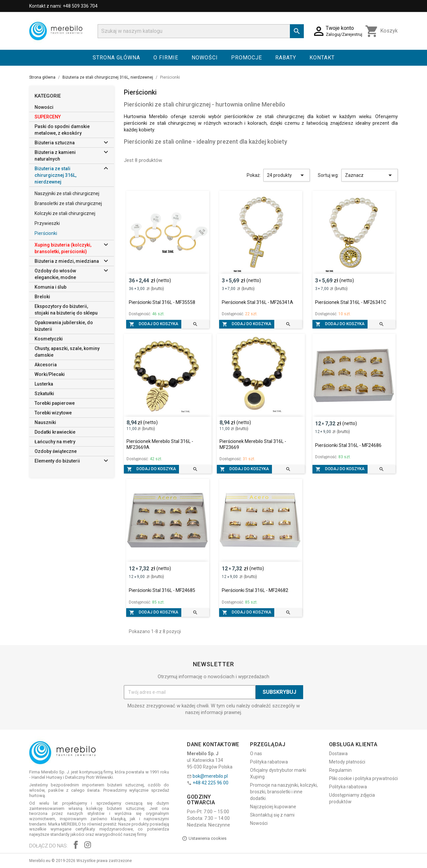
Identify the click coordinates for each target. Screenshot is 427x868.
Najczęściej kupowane (273, 807)
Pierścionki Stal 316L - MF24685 (162, 590)
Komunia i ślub (50, 287)
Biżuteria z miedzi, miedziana (67, 261)
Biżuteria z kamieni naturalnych (55, 156)
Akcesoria (46, 365)
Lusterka (44, 384)
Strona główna (116, 58)
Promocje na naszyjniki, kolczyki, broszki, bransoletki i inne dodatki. (284, 792)
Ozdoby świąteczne (56, 451)
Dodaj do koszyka (154, 324)
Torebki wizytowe (53, 413)
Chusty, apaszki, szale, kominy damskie (67, 352)
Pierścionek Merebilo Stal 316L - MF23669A (160, 444)
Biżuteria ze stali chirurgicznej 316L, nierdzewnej (55, 175)
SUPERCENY (48, 117)
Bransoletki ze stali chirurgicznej (68, 203)
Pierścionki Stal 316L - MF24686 (348, 445)
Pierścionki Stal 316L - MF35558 (162, 302)
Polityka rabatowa (269, 762)
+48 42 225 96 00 (211, 783)
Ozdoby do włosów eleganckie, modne (55, 274)
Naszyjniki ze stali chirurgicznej (67, 193)
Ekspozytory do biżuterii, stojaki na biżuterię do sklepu (66, 310)
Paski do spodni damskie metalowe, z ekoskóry (62, 130)
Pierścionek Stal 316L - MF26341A (257, 302)
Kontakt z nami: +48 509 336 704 (63, 6)
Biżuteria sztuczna (55, 143)
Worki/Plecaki (50, 374)
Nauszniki (45, 422)
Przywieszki (47, 223)
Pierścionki (46, 233)
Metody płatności (347, 762)
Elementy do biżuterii (57, 461)
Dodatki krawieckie (55, 432)
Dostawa (338, 754)
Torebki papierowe (55, 403)
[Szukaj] (201, 31)
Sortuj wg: (328, 175)
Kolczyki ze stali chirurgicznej (65, 213)
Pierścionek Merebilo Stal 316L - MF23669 (253, 444)
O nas (256, 754)
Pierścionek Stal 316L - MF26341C (351, 302)
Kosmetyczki (49, 339)
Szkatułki (44, 394)
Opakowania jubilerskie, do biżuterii (64, 326)
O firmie (166, 58)
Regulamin (340, 770)
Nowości (205, 58)
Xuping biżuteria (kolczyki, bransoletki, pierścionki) (63, 248)
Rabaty (286, 58)
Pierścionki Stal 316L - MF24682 (255, 590)
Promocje (247, 58)
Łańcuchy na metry (55, 442)
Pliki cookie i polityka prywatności (363, 778)
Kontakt (322, 58)
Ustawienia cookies (204, 838)
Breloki (42, 297)
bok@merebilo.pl (210, 776)
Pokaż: (254, 175)
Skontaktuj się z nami (272, 815)
